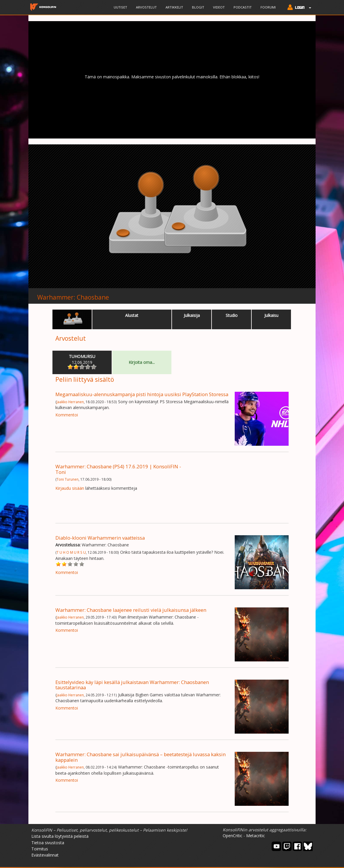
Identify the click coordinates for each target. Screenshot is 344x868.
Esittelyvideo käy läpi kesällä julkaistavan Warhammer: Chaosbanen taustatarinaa (132, 685)
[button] (298, 8)
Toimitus (40, 849)
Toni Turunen (68, 479)
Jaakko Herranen (70, 402)
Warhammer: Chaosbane (73, 297)
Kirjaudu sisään (70, 488)
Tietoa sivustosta (48, 843)
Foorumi (268, 7)
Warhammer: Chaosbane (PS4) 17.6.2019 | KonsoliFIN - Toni (118, 469)
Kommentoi (67, 415)
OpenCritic (233, 836)
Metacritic (256, 836)
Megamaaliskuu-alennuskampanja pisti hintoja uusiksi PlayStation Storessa (142, 394)
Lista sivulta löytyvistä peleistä (60, 836)
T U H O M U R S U (71, 552)
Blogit (198, 7)
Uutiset (120, 7)
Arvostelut (146, 7)
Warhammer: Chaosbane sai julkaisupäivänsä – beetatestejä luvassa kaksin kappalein (141, 757)
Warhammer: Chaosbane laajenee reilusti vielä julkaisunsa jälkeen (131, 610)
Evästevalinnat (45, 855)
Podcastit (243, 7)
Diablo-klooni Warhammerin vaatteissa (100, 538)
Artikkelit (174, 7)
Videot (219, 7)
